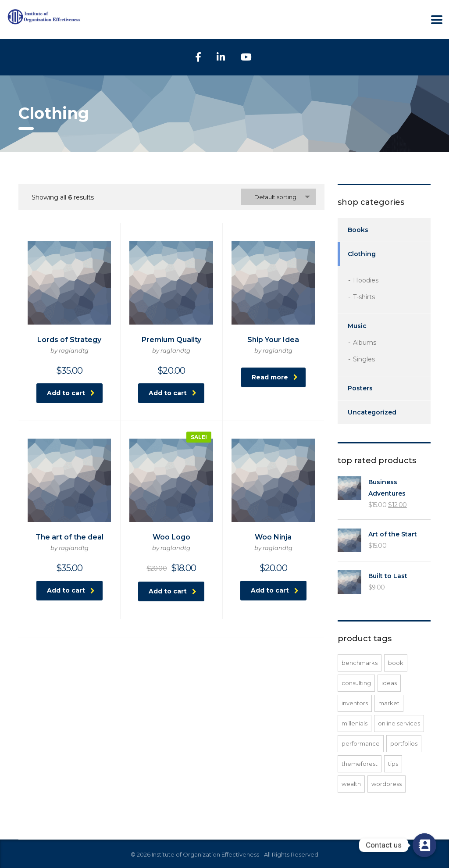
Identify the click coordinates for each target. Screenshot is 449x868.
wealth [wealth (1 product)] (351, 784)
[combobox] (278, 197)
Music (357, 326)
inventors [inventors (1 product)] (355, 703)
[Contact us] (424, 845)
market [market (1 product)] (389, 703)
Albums (365, 343)
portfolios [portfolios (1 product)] (404, 743)
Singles (364, 359)
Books (358, 230)
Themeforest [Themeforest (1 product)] (360, 764)
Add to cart (71, 393)
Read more (275, 377)
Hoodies (366, 280)
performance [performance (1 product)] (361, 743)
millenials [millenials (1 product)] (355, 723)
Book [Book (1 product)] (396, 663)
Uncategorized (372, 412)
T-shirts (364, 297)
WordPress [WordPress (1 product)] (387, 784)
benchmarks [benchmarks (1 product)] (360, 663)
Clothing (362, 254)
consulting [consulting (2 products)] (356, 683)
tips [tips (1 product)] (393, 764)
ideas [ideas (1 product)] (389, 683)
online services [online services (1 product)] (399, 723)
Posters (360, 388)
